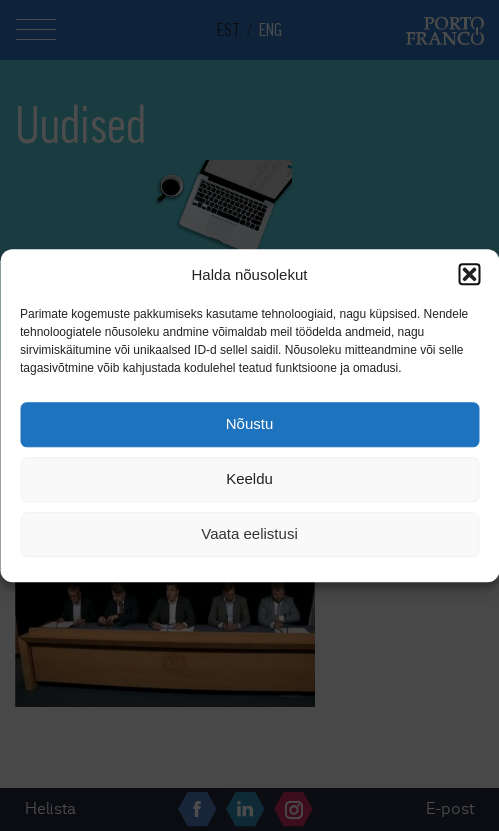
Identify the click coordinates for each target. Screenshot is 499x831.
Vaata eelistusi (249, 534)
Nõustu (250, 424)
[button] (469, 274)
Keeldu (249, 479)
